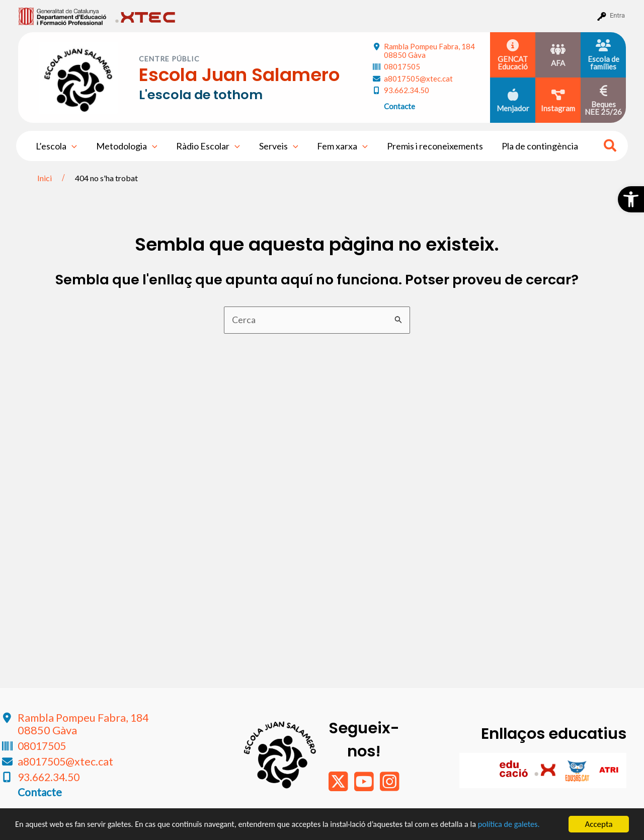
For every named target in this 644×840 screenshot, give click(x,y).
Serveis (276, 146)
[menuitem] (63, 16)
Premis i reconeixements (430, 146)
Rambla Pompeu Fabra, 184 (429, 51)
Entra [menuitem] (617, 15)
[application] (71, 146)
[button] (631, 199)
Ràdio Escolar (206, 146)
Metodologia (125, 146)
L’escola (56, 146)
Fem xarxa (339, 146)
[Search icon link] (611, 147)
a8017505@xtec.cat (418, 79)
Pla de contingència (534, 146)
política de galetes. (531, 825)
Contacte (399, 106)
